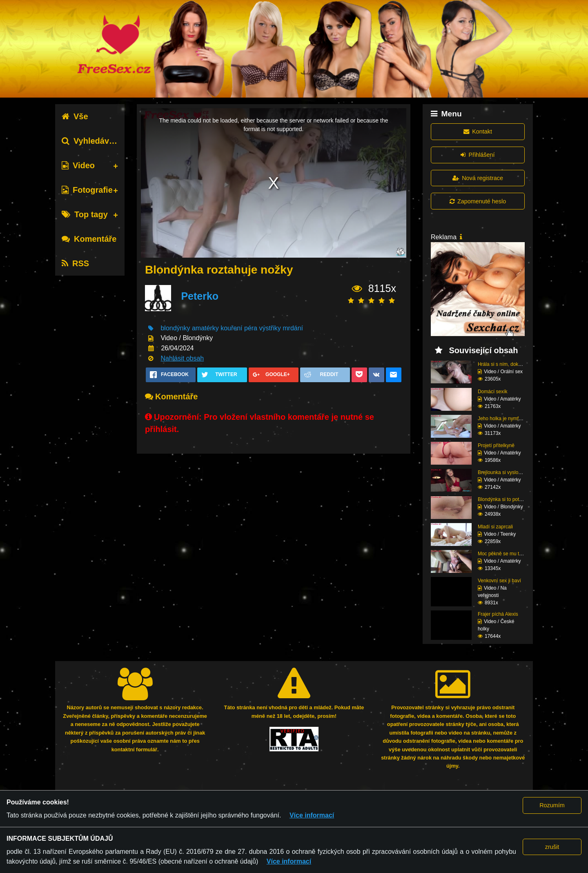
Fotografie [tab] (87, 190)
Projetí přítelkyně (496, 445)
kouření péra (239, 328)
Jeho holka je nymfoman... (506, 419)
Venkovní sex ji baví (499, 581)
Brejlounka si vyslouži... (503, 472)
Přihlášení (478, 155)
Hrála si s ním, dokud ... (503, 364)
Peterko (200, 296)
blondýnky (175, 328)
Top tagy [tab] (85, 214)
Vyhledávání (91, 141)
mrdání (293, 328)
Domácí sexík (493, 392)
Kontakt (478, 131)
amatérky (205, 328)
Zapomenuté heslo (478, 201)
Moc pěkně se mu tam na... (507, 554)
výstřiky (270, 328)
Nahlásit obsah (182, 358)
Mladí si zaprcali (495, 527)
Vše (75, 116)
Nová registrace (478, 178)
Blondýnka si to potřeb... (504, 499)
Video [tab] (78, 165)
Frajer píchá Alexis (498, 614)
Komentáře (89, 239)
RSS (75, 263)
